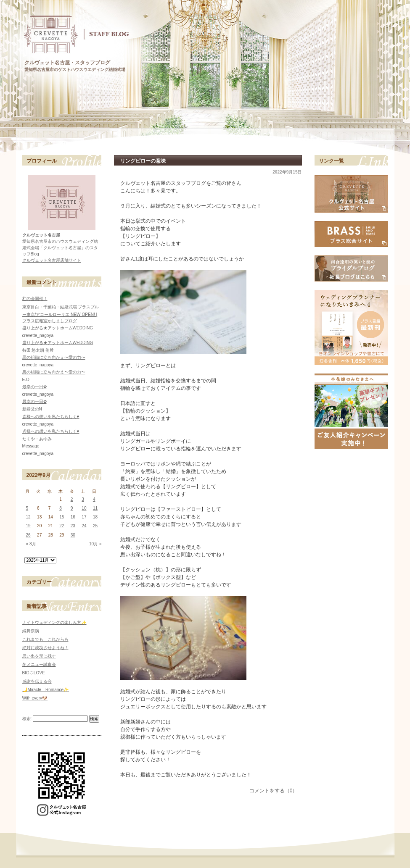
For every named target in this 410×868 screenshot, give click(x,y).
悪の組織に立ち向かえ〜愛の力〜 (54, 357)
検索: (27, 719)
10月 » (95, 544)
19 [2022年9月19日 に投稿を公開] (28, 526)
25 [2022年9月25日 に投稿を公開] (95, 526)
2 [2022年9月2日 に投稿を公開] (72, 499)
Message (31, 446)
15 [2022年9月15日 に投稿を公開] (62, 517)
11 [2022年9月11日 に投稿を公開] (95, 508)
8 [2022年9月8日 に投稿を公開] (61, 508)
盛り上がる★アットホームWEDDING (58, 328)
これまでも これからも (45, 639)
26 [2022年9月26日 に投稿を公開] (28, 535)
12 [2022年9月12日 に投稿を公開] (28, 517)
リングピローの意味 (143, 161)
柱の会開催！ (35, 299)
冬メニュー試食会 (39, 664)
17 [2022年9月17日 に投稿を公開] (84, 517)
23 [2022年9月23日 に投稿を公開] (73, 526)
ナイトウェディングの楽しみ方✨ (54, 622)
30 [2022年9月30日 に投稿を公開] (73, 535)
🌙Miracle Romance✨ (46, 690)
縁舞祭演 (31, 631)
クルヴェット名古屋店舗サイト (52, 260)
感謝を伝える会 (37, 681)
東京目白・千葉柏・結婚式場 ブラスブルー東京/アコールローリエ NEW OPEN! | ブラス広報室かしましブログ (61, 314)
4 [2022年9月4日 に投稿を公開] (94, 499)
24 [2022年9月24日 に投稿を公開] (84, 526)
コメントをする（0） (274, 791)
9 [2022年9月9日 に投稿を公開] (72, 508)
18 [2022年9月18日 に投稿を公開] (95, 517)
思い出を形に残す (39, 656)
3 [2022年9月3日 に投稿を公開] (83, 499)
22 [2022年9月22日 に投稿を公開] (62, 526)
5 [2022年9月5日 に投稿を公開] (27, 508)
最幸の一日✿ (34, 387)
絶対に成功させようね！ (45, 648)
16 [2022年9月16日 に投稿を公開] (73, 517)
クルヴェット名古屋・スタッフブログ (67, 63)
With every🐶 (35, 698)
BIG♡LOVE (34, 673)
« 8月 (31, 544)
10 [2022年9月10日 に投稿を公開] (84, 508)
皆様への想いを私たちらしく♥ (51, 417)
